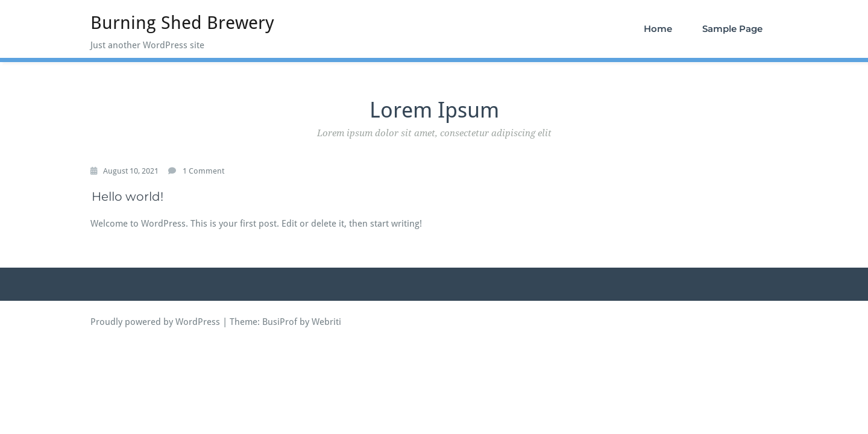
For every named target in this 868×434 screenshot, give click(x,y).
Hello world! (127, 197)
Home (658, 29)
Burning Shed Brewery (182, 23)
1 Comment (203, 171)
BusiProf (280, 322)
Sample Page (732, 29)
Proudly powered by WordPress (155, 322)
